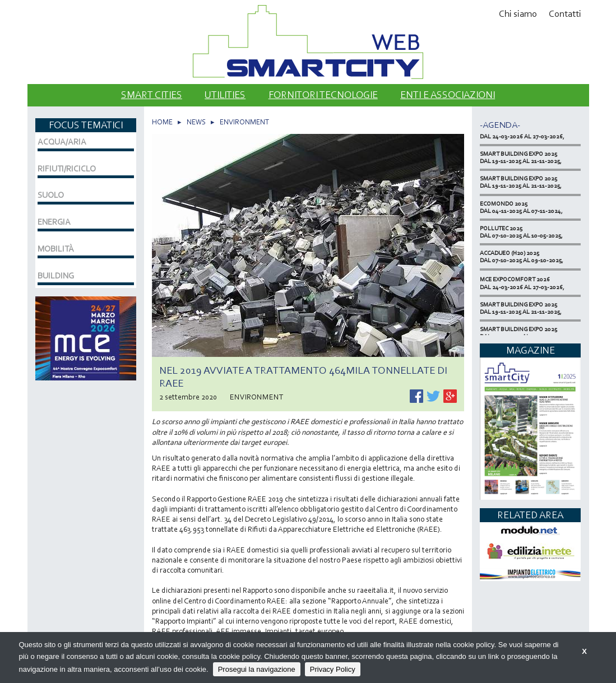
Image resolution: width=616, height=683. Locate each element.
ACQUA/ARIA (62, 142)
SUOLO (51, 195)
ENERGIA (54, 222)
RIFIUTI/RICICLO (67, 169)
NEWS (196, 122)
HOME (162, 122)
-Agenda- (500, 125)
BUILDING (56, 276)
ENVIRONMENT (244, 122)
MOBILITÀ (56, 249)
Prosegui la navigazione (257, 669)
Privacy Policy (333, 669)
